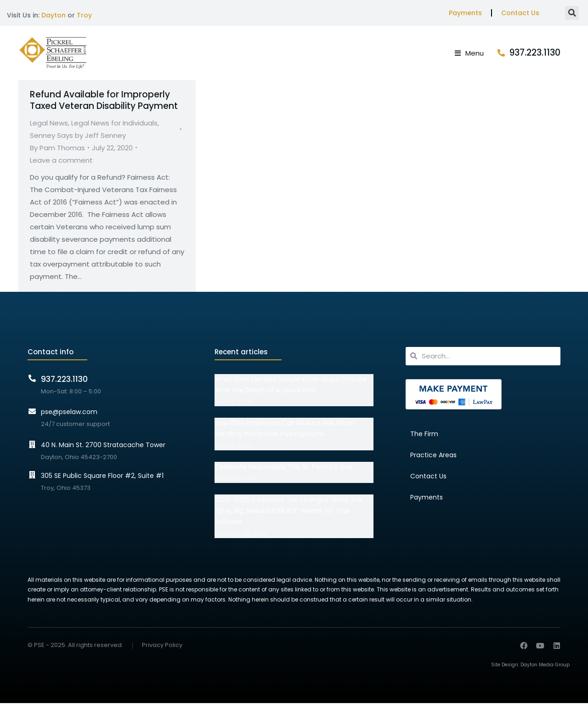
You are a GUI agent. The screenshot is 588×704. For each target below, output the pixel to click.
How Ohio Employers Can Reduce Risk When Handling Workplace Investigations (285, 429)
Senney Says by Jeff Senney (78, 136)
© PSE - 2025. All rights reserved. (75, 646)
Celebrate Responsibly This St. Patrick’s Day (283, 467)
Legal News (49, 123)
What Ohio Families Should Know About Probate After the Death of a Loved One (291, 385)
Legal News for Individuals (114, 123)
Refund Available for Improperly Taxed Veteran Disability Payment (104, 101)
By (57, 148)
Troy (84, 15)
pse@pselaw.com (69, 413)
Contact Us (520, 13)
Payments (465, 13)
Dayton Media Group (545, 666)
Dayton (54, 15)
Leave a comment (61, 161)
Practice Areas (433, 455)
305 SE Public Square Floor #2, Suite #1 (102, 476)
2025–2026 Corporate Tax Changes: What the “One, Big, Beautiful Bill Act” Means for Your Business (288, 511)
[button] (572, 13)
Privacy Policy (162, 646)
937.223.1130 (535, 53)
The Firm (424, 434)
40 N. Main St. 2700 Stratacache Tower (103, 446)
